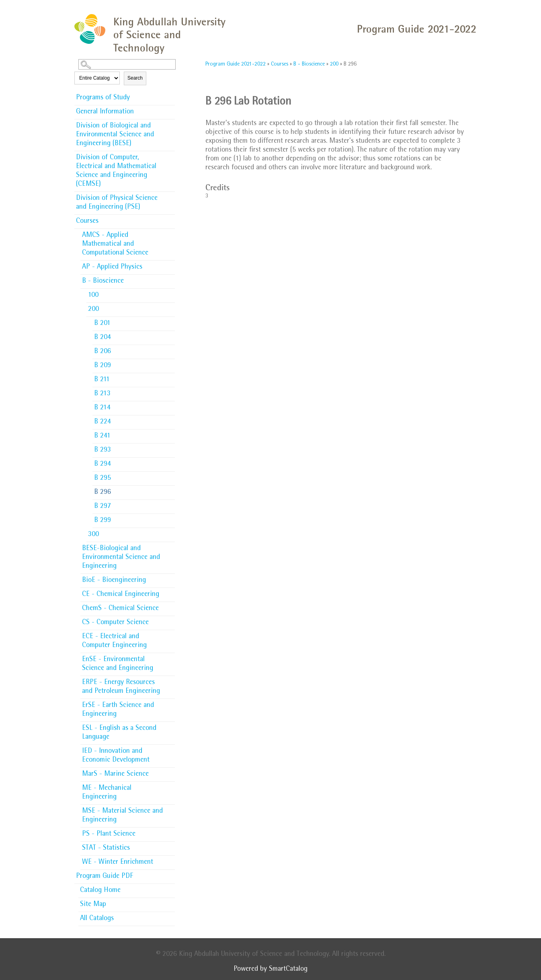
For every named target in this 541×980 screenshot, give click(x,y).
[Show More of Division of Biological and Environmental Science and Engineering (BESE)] (171, 123)
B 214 (102, 408)
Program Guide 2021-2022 (236, 64)
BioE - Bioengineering (114, 581)
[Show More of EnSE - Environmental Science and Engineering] (171, 657)
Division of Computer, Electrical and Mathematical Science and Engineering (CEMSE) (116, 171)
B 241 (102, 436)
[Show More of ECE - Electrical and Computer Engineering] (171, 634)
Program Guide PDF (105, 877)
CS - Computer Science (115, 623)
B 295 (102, 479)
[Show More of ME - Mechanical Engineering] (171, 786)
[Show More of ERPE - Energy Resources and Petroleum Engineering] (171, 680)
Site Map (93, 905)
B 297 (102, 507)
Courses (87, 222)
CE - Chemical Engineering (121, 595)
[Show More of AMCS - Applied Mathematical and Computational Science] (171, 233)
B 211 (102, 380)
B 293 (102, 450)
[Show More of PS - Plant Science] (171, 832)
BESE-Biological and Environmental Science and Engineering (121, 558)
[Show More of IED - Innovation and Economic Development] (171, 749)
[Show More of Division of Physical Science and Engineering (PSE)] (171, 196)
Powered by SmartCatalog (270, 970)
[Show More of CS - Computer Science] (171, 620)
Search (135, 78)
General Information (105, 112)
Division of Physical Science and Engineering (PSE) (117, 203)
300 (93, 535)
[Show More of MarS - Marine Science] (171, 772)
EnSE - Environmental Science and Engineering (118, 664)
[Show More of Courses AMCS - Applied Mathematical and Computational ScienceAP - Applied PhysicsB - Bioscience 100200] (171, 221)
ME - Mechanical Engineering (107, 793)
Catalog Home (100, 891)
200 (93, 310)
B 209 (102, 366)
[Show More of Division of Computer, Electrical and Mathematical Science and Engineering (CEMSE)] (171, 155)
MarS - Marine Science (115, 775)
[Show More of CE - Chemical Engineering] (171, 592)
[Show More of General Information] (171, 109)
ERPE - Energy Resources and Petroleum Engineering (121, 687)
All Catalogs (97, 919)
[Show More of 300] (171, 532)
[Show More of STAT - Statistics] (171, 846)
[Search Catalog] (127, 64)
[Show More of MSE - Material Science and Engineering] (171, 809)
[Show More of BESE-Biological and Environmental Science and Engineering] (171, 546)
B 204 (102, 338)
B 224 (102, 422)
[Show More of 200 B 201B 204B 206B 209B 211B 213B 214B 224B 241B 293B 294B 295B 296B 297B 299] (171, 309)
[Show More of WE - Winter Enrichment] (171, 860)
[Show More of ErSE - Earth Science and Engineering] (171, 703)
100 (93, 296)
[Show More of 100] (171, 293)
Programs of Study (103, 98)
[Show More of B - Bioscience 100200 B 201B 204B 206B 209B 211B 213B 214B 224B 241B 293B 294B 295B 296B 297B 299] (171, 281)
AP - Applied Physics (112, 267)
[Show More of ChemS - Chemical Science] (171, 606)
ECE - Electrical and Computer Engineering (114, 641)
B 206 (102, 352)
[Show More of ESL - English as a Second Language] (171, 726)
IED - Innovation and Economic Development (116, 756)
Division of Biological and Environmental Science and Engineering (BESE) (115, 135)
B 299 (102, 521)
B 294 (102, 464)
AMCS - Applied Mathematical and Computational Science (115, 244)
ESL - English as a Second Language (119, 733)
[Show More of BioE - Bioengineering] (171, 578)
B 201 (102, 324)
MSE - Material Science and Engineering (122, 816)
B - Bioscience (103, 281)
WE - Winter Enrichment (118, 863)
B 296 (102, 493)
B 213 (102, 394)
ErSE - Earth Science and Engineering (118, 710)
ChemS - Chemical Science (120, 609)
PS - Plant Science (109, 834)
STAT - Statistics (106, 849)
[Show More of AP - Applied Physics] (171, 265)
